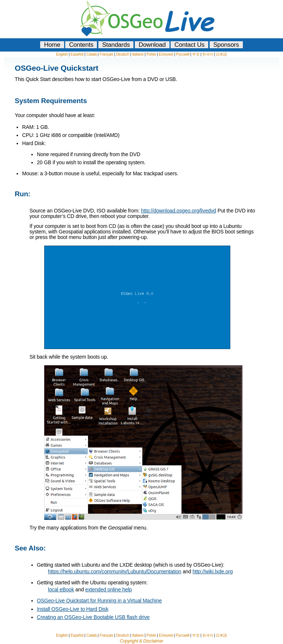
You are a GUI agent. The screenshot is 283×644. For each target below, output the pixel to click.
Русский (183, 54)
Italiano (138, 54)
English (62, 54)
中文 (196, 54)
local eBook (61, 590)
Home (52, 45)
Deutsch (123, 54)
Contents (81, 45)
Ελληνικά (166, 54)
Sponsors (226, 45)
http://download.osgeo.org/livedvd (178, 211)
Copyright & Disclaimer (141, 641)
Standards (116, 45)
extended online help (108, 590)
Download (152, 45)
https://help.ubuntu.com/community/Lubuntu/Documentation (115, 571)
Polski (151, 54)
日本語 (221, 54)
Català (91, 54)
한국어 (208, 54)
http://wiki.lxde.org (212, 571)
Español (77, 54)
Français (106, 54)
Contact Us (189, 45)
